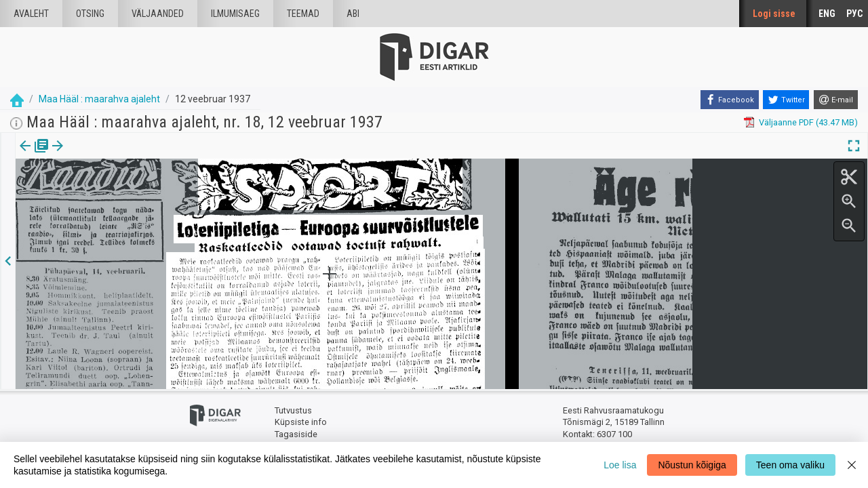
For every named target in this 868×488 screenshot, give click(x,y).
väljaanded (158, 14)
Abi (353, 14)
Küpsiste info (301, 422)
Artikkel (95, 155)
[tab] (34, 156)
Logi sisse (774, 14)
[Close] (852, 465)
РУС (854, 14)
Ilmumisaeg (235, 14)
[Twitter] (786, 100)
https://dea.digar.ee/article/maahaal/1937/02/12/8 (115, 192)
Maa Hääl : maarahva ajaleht (99, 99)
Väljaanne (34, 155)
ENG (827, 14)
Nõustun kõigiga (692, 465)
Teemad (303, 14)
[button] (116, 155)
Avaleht (31, 14)
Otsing (90, 14)
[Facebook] (730, 100)
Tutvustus (293, 410)
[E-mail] (836, 100)
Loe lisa (620, 465)
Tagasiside (296, 434)
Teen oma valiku (790, 465)
